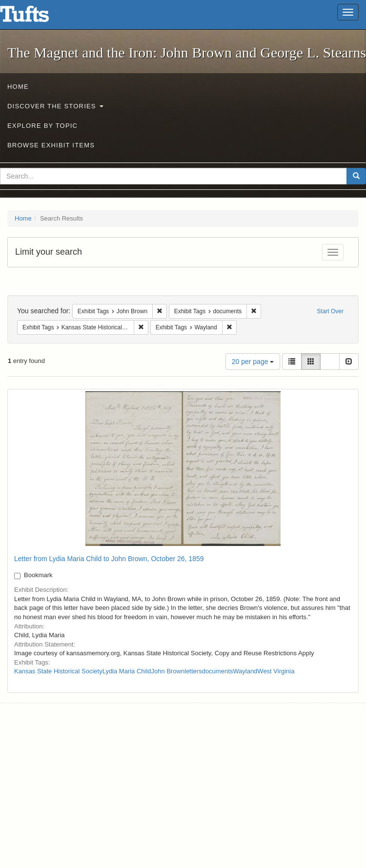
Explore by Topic (42, 126)
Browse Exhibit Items (51, 145)
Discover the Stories (55, 106)
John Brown (168, 671)
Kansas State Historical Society (58, 671)
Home (18, 87)
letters (193, 671)
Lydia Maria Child (127, 671)
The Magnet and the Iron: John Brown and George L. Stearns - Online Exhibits (37, 17)
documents (218, 671)
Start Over (330, 311)
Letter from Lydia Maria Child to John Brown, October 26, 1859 (109, 559)
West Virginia (276, 671)
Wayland (245, 671)
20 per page (253, 362)
